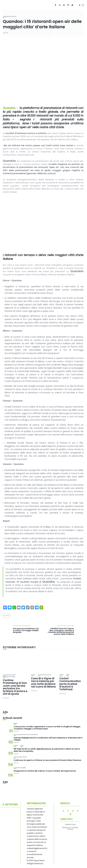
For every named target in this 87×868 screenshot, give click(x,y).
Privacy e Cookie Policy (70, 828)
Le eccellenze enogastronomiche (26, 735)
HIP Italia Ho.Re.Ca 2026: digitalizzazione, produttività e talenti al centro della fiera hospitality (47, 750)
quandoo (7, 615)
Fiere (68, 675)
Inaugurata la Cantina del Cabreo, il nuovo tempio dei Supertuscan (45, 771)
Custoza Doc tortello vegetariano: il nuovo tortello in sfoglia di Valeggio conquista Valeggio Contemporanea (47, 728)
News (15, 723)
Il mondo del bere (9, 677)
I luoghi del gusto (10, 16)
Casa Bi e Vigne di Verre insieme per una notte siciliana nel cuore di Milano (43, 683)
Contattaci (70, 825)
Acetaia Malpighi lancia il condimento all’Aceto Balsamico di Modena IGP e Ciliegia (48, 739)
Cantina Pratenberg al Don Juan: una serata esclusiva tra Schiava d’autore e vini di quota (15, 687)
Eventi (33, 675)
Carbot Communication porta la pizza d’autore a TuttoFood (70, 684)
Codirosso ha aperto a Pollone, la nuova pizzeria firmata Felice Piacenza (47, 760)
